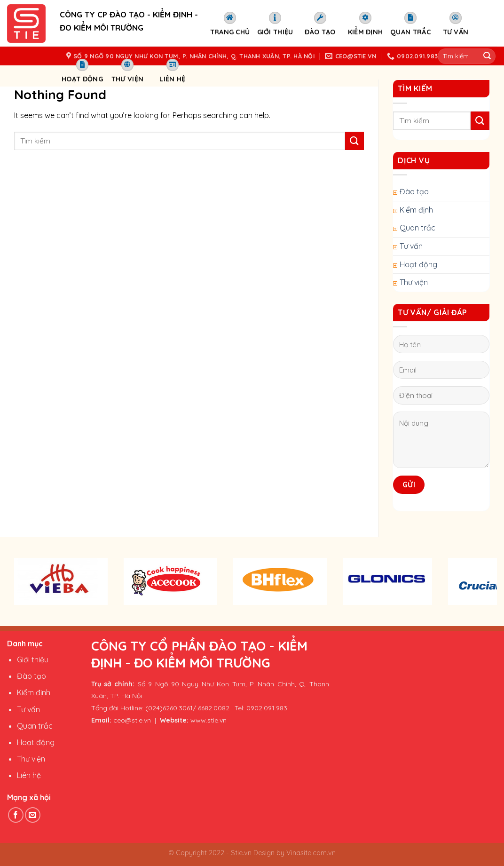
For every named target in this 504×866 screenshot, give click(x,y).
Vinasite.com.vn (310, 853)
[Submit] (354, 141)
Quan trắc (410, 24)
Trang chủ (230, 24)
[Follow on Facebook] (16, 815)
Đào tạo (320, 24)
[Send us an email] (33, 815)
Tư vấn (456, 24)
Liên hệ (172, 71)
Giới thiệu (275, 24)
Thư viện (127, 71)
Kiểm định (366, 24)
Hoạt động (82, 71)
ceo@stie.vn (132, 720)
